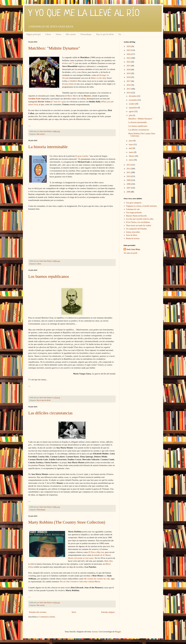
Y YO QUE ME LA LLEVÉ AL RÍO (84, 14)
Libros (48, 34)
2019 (129, 73)
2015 (129, 89)
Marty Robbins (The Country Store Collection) (67, 522)
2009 (129, 180)
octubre (132, 104)
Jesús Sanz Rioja (133, 249)
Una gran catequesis (134, 203)
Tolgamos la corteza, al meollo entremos (142, 206)
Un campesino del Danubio (137, 229)
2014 (129, 93)
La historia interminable (48, 147)
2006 (129, 192)
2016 (129, 85)
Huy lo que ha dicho (105, 34)
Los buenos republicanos (49, 276)
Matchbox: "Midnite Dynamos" (54, 48)
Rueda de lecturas (133, 238)
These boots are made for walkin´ (139, 226)
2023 (129, 58)
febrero (132, 156)
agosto (132, 111)
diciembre (133, 96)
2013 (129, 165)
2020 (129, 70)
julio (131, 115)
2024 (129, 54)
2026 (129, 46)
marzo (131, 152)
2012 (129, 169)
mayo (131, 144)
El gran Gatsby (82, 156)
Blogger (118, 632)
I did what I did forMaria (89, 581)
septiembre (133, 108)
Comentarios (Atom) (47, 617)
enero (131, 160)
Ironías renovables (133, 232)
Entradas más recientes (38, 612)
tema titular (69, 84)
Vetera (58, 34)
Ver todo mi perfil (130, 253)
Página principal (33, 34)
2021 (129, 66)
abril (131, 148)
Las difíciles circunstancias (50, 413)
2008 (129, 184)
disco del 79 (69, 63)
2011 (129, 172)
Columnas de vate (133, 209)
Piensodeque (86, 34)
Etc (120, 34)
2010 (129, 176)
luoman (95, 632)
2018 (129, 77)
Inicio (74, 612)
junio (131, 141)
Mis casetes (71, 34)
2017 (129, 81)
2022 (129, 62)
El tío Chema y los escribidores (138, 222)
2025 (129, 50)
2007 (129, 188)
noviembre (133, 100)
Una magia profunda (134, 213)
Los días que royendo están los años (140, 219)
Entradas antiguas (108, 612)
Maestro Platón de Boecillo (137, 216)
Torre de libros (132, 235)
